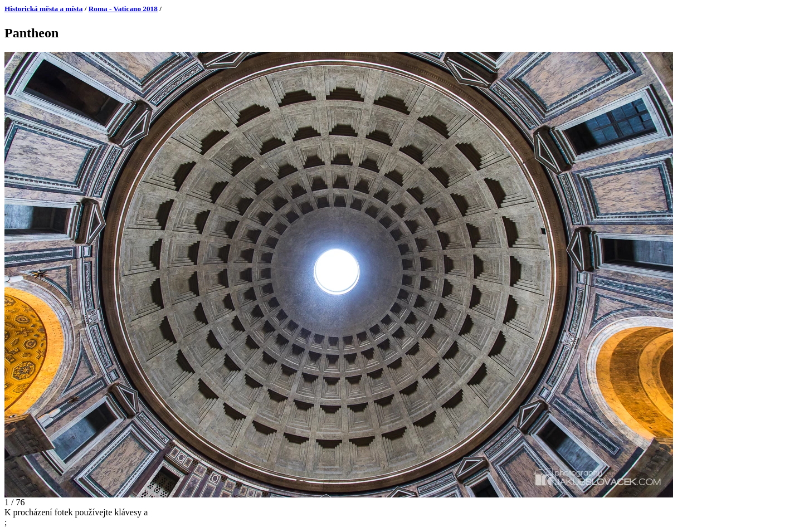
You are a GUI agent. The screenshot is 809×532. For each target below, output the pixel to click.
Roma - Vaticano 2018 (123, 9)
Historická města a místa (43, 9)
